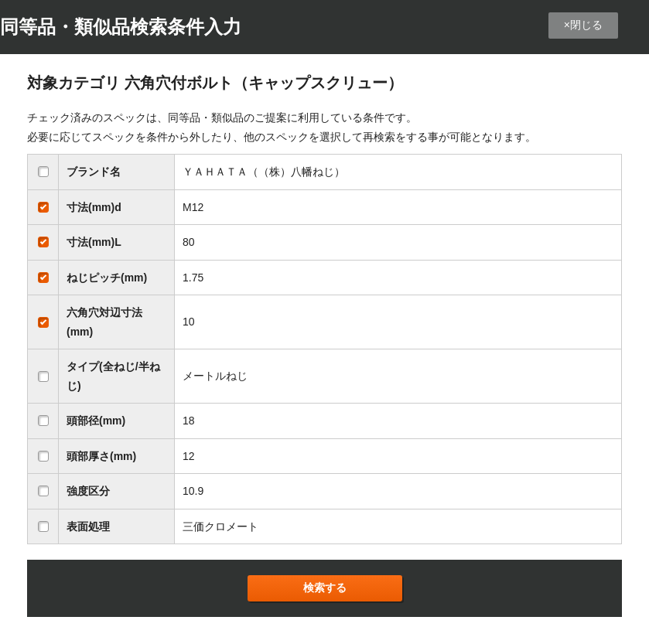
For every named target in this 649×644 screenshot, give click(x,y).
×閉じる (583, 25)
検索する (325, 588)
